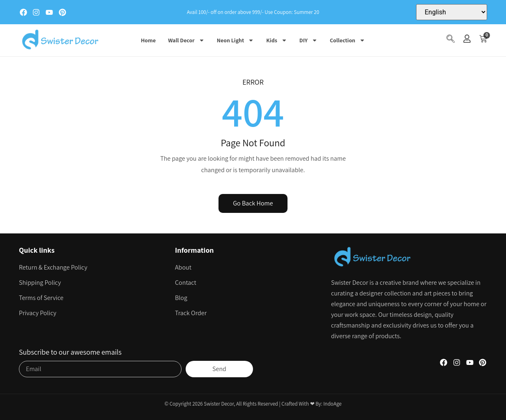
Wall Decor (186, 40)
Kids (276, 40)
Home (148, 40)
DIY (308, 40)
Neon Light (236, 40)
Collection (347, 40)
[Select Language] (452, 12)
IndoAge (332, 404)
